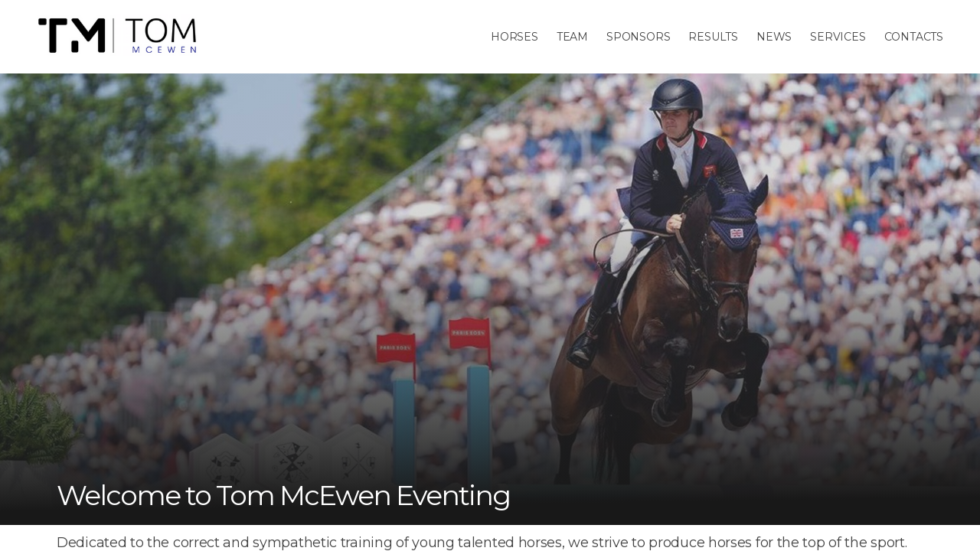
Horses (514, 37)
